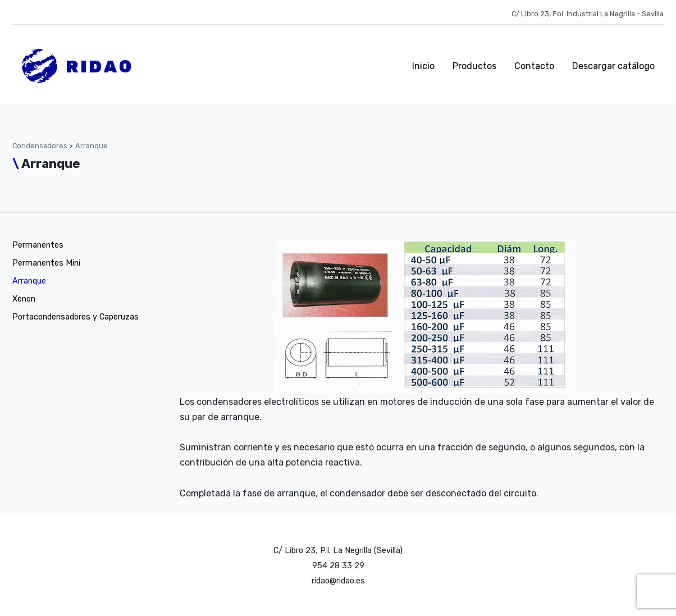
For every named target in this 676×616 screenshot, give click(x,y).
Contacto (534, 66)
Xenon (24, 299)
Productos (474, 66)
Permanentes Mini (46, 263)
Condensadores (41, 146)
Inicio (423, 66)
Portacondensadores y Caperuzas (76, 317)
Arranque (92, 146)
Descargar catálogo (613, 66)
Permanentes (38, 245)
